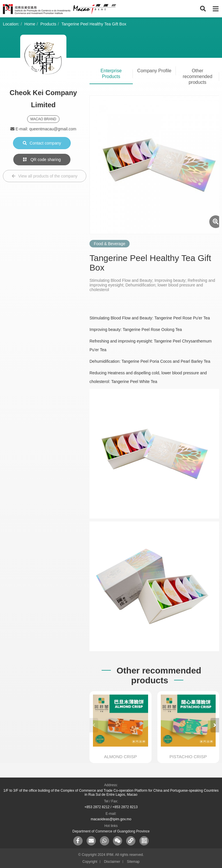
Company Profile (154, 71)
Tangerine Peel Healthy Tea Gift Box (94, 24)
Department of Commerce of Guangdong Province (111, 831)
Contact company (42, 143)
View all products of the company (45, 176)
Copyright (90, 862)
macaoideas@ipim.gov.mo (111, 819)
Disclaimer (112, 862)
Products (48, 24)
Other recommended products (197, 76)
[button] (215, 725)
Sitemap (133, 862)
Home (30, 24)
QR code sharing (42, 160)
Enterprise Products (111, 74)
